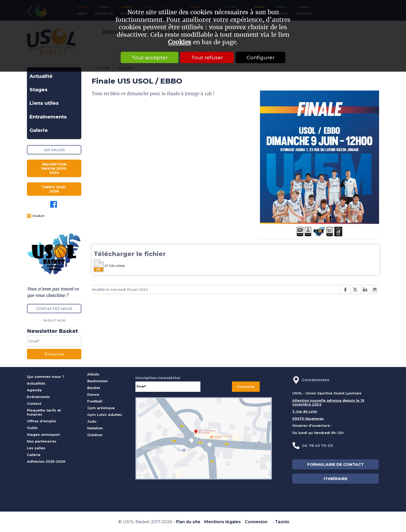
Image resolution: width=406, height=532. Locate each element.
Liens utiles (44, 103)
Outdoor (95, 435)
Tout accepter (150, 57)
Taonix (282, 522)
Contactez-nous (54, 309)
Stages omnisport (43, 434)
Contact (34, 403)
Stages (39, 90)
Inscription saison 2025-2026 (54, 168)
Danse (93, 394)
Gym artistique (101, 408)
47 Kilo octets (109, 265)
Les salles (54, 150)
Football (95, 401)
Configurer (260, 57)
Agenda (34, 390)
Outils (32, 428)
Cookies (180, 42)
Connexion (256, 522)
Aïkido (93, 374)
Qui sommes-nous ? (46, 377)
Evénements (38, 397)
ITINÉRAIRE (336, 479)
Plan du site (188, 522)
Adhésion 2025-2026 (46, 461)
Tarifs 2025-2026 (54, 189)
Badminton (97, 381)
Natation (95, 428)
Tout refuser (207, 57)
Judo (92, 421)
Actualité (41, 76)
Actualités (36, 383)
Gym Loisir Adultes (105, 415)
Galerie (39, 130)
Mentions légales (223, 522)
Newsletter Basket (52, 331)
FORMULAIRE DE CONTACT (336, 464)
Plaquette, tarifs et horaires (44, 412)
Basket (39, 216)
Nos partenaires (42, 441)
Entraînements (48, 117)
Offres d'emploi (41, 421)
